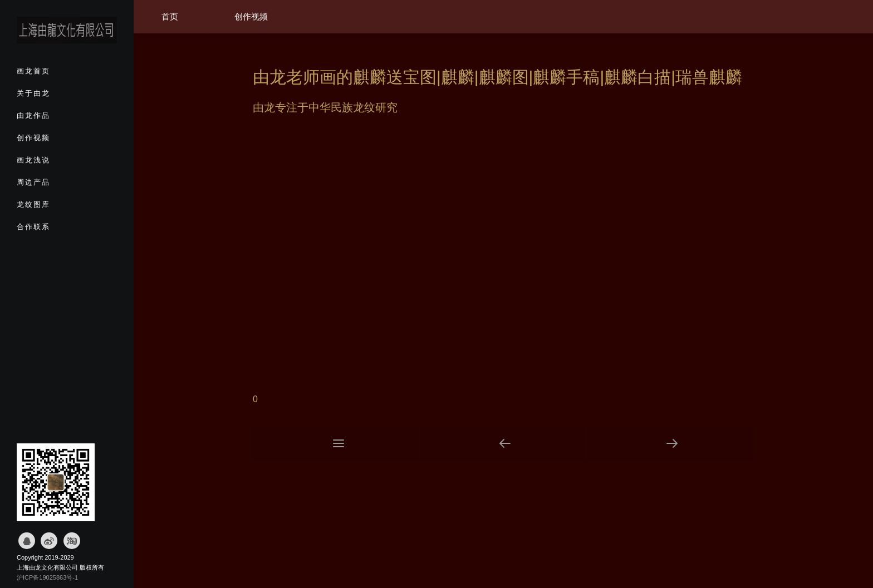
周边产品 (53, 186)
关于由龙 (53, 97)
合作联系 (53, 230)
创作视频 (53, 141)
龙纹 (364, 107)
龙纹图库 (53, 208)
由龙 (264, 107)
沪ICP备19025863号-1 (47, 577)
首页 (170, 16)
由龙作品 (53, 119)
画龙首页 (53, 75)
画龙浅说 (53, 164)
